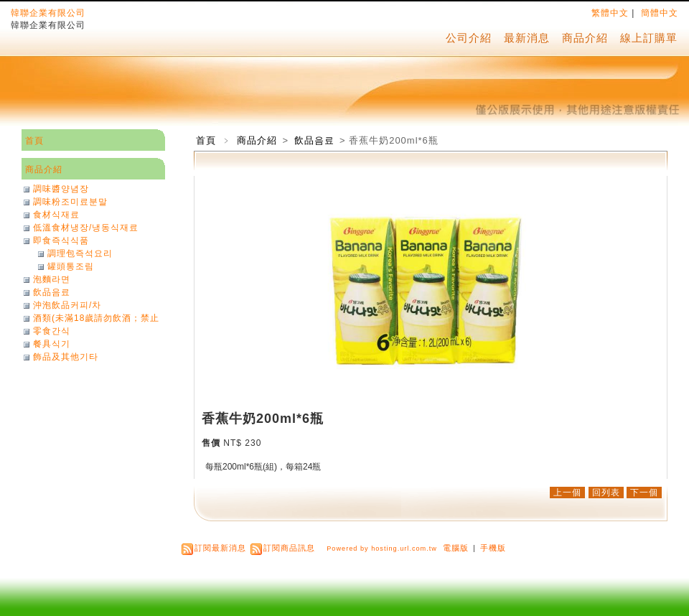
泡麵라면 (52, 279)
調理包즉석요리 (80, 253)
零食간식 (52, 331)
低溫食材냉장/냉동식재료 (86, 228)
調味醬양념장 (61, 189)
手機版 (493, 548)
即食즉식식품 (61, 241)
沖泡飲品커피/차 (67, 305)
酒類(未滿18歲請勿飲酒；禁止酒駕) (96, 318)
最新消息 (527, 38)
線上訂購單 (649, 38)
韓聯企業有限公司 (48, 13)
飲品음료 (316, 140)
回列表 (606, 493)
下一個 (644, 493)
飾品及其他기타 (66, 357)
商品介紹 (585, 38)
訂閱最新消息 (220, 548)
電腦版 (456, 548)
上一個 (567, 493)
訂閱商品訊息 (289, 548)
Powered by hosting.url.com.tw (382, 549)
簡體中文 (660, 13)
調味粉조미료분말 (70, 202)
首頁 (206, 140)
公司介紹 (469, 38)
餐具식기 (52, 344)
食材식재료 (56, 215)
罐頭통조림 (71, 266)
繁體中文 (610, 13)
